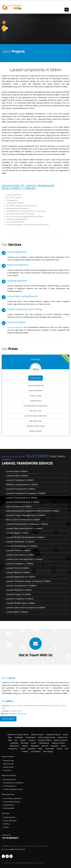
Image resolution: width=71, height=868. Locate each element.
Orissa (63, 746)
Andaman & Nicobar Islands (18, 734)
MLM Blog (6, 824)
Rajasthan (32, 749)
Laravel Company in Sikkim (20, 480)
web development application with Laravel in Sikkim (33, 511)
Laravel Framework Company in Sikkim (26, 493)
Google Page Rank (9, 817)
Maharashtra (15, 746)
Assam (65, 734)
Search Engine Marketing (11, 802)
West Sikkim (58, 456)
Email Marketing (8, 805)
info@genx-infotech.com (18, 714)
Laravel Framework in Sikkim (21, 489)
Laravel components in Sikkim (21, 586)
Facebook (3, 856)
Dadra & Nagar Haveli (47, 737)
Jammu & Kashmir (61, 740)
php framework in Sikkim (19, 506)
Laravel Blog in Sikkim (17, 533)
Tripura (59, 749)
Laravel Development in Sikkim (22, 498)
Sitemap (6, 827)
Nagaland (55, 746)
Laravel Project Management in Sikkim (26, 515)
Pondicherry (13, 749)
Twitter (7, 856)
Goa (16, 740)
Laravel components (16, 327)
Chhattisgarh (31, 737)
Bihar (10, 737)
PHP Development (9, 786)
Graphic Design (8, 767)
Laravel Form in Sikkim (18, 568)
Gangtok (7, 459)
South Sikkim (38, 456)
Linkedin (11, 856)
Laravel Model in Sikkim (18, 572)
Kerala (33, 743)
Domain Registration (10, 821)
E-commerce (7, 770)
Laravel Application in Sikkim (21, 577)
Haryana (32, 740)
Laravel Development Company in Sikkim (27, 524)
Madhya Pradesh (58, 743)
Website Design (8, 761)
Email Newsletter (9, 808)
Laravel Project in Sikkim (19, 594)
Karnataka (25, 743)
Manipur (25, 746)
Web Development (9, 779)
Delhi (10, 740)
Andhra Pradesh (37, 734)
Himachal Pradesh (44, 740)
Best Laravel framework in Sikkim (23, 520)
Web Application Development (13, 783)
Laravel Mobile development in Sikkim (26, 537)
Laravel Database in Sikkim (20, 564)
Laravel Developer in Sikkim (20, 542)
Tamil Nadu (49, 749)
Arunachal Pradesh (53, 734)
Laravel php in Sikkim (17, 471)
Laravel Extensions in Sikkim (21, 555)
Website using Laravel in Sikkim (22, 484)
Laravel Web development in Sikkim (24, 528)
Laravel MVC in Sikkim (17, 612)
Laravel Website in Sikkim (19, 590)
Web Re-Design (8, 764)
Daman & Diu (63, 737)
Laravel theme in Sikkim (18, 550)
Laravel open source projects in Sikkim (26, 607)
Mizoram (45, 746)
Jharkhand (14, 743)
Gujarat (23, 740)
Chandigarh (19, 737)
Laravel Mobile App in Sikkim (21, 603)
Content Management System (13, 789)
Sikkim (40, 749)
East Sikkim (6, 457)
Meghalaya (35, 746)
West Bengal (48, 751)
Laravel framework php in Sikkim (23, 502)
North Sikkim (19, 456)
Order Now (36, 378)
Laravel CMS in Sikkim (17, 476)
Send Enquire (8, 719)
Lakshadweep (44, 743)
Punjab (23, 749)
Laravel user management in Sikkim (24, 559)
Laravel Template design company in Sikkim (29, 581)
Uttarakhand (36, 751)
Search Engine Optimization (12, 798)
